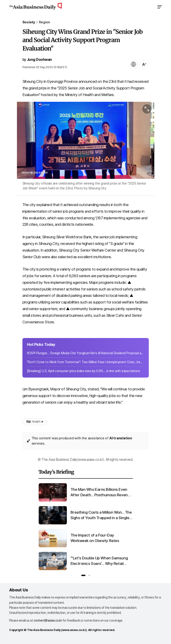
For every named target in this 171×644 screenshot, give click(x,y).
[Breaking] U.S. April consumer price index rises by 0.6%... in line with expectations (84, 371)
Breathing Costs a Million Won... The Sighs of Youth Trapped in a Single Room (101, 515)
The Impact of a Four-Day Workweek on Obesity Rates (95, 538)
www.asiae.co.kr (74, 630)
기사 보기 (35, 422)
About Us (19, 590)
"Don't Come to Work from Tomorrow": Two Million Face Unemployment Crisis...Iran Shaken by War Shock (86, 362)
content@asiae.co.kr (48, 620)
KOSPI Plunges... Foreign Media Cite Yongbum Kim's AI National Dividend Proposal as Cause (86, 353)
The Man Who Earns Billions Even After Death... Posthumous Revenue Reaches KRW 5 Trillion (101, 492)
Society (29, 22)
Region (45, 22)
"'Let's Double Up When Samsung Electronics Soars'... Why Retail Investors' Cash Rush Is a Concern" (101, 561)
